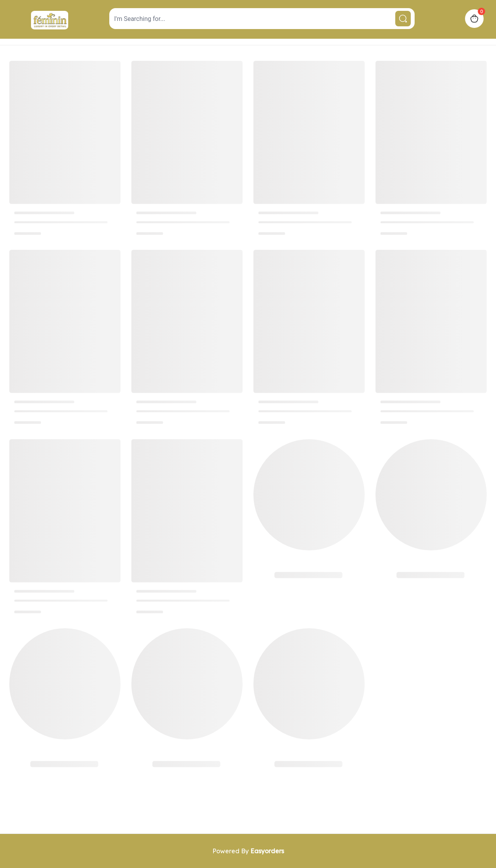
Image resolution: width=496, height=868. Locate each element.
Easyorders (267, 851)
